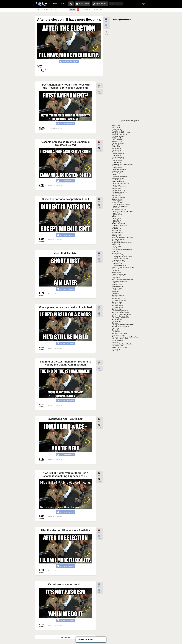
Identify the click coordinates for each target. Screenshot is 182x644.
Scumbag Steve (117, 309)
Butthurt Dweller (117, 152)
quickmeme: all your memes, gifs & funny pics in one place (42, 4)
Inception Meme (117, 232)
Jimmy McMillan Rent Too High (122, 237)
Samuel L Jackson (118, 295)
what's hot (54, 4)
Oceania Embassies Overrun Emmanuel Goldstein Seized (65, 143)
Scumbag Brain (117, 302)
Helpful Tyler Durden (119, 210)
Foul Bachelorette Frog (120, 192)
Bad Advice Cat (117, 141)
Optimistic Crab (117, 264)
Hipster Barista (117, 215)
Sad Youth (115, 293)
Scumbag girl (116, 304)
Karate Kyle (116, 244)
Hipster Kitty (116, 222)
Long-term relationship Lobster (122, 250)
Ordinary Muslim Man (119, 265)
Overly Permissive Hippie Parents (123, 267)
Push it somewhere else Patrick (122, 279)
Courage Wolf (116, 162)
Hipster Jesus (116, 220)
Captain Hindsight (118, 154)
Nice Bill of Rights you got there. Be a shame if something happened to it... (65, 475)
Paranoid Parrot (117, 269)
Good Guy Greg (117, 203)
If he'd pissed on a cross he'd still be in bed (66, 307)
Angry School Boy (118, 131)
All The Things (117, 129)
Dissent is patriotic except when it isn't (66, 199)
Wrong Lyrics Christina (119, 347)
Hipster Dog (116, 217)
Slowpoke (115, 323)
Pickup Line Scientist (119, 274)
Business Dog (117, 150)
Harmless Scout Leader (120, 206)
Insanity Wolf (116, 236)
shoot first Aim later (66, 253)
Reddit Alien (116, 283)
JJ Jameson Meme (118, 239)
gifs (101, 9)
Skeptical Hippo (117, 319)
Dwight (114, 175)
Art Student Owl (117, 138)
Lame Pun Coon (117, 246)
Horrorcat (115, 227)
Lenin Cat (115, 248)
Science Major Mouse (119, 299)
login (143, 4)
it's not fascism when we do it (65, 584)
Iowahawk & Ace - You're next (65, 419)
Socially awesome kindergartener (123, 325)
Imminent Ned (117, 230)
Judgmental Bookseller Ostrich (122, 243)
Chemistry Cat (117, 155)
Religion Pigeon (117, 288)
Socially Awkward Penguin (121, 326)
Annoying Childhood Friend (121, 133)
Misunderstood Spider (119, 255)
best (62, 4)
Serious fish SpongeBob (120, 311)
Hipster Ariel (116, 213)
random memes (71, 4)
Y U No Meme (117, 351)
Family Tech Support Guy (120, 183)
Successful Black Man (119, 333)
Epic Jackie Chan (118, 178)
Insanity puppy (117, 234)
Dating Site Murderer (119, 169)
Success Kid (116, 332)
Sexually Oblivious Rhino (120, 313)
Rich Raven (116, 290)
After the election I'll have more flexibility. (65, 530)
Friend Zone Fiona (118, 194)
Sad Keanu (116, 292)
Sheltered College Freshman (121, 314)
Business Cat (116, 148)
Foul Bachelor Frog (118, 190)
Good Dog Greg (117, 201)
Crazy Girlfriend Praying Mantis (122, 164)
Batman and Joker (118, 143)
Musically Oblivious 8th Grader (122, 257)
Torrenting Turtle (117, 340)
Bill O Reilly (116, 147)
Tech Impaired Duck (119, 335)
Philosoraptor (116, 272)
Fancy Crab (116, 185)
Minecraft (115, 251)
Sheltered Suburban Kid (120, 316)
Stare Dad (115, 328)
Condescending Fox (119, 159)
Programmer (116, 278)
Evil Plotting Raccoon (119, 180)
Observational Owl (118, 260)
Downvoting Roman (118, 173)
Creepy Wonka (117, 168)
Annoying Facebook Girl (120, 134)
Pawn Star (115, 271)
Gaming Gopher (117, 199)
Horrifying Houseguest (119, 225)
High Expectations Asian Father (122, 211)
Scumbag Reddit (117, 306)
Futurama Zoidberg (118, 197)
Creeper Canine (117, 166)
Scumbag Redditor (118, 307)
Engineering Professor (119, 176)
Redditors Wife (117, 285)
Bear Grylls (116, 145)
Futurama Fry (116, 196)
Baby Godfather (117, 140)
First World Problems (119, 187)
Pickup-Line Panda (118, 276)
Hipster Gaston (117, 218)
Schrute (115, 297)
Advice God (116, 127)
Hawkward (115, 208)
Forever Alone (117, 189)
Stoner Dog (116, 330)
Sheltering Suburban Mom (121, 318)
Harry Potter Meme (118, 223)
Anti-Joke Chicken (118, 136)
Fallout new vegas (118, 182)
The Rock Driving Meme (120, 339)
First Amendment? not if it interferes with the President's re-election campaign (65, 86)
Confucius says (117, 161)
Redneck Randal (117, 286)
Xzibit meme (116, 349)
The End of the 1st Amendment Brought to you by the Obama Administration (65, 363)
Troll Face (115, 342)
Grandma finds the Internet (121, 204)
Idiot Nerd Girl (117, 229)
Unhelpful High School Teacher (122, 344)
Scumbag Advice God (119, 300)
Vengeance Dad (117, 346)
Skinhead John (117, 321)
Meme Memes (117, 253)
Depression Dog (117, 171)
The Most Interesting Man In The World (125, 337)
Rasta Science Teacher (120, 281)
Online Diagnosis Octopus (121, 262)
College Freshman (118, 157)
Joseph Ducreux (117, 241)
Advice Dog (116, 126)
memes (96, 9)
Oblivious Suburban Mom (120, 258)
